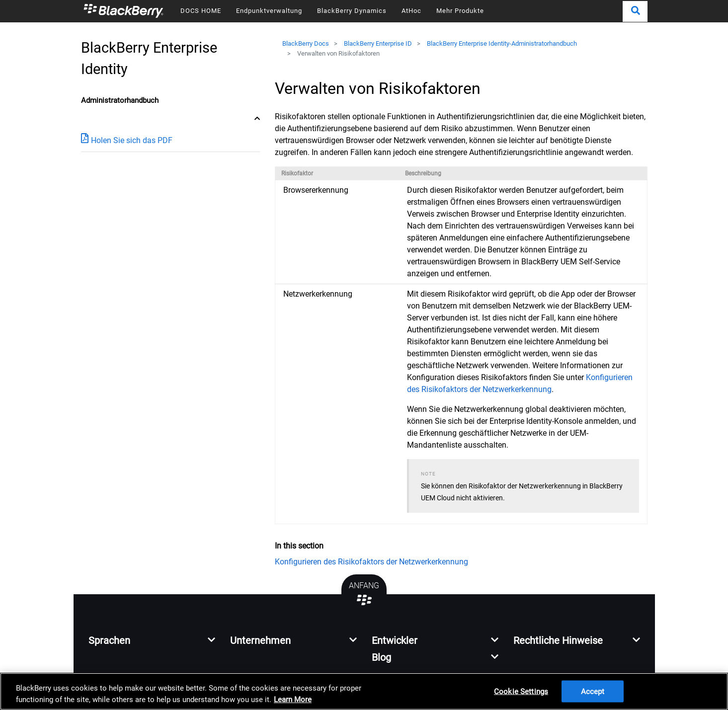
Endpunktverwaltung (269, 11)
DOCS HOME (201, 11)
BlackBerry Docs (306, 43)
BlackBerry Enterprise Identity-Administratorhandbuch (502, 43)
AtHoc (411, 11)
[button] (635, 11)
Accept (593, 691)
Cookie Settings (521, 691)
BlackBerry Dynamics (352, 11)
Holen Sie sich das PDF (127, 140)
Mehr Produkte (460, 11)
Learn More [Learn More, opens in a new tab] (293, 700)
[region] (364, 691)
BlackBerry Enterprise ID (378, 43)
